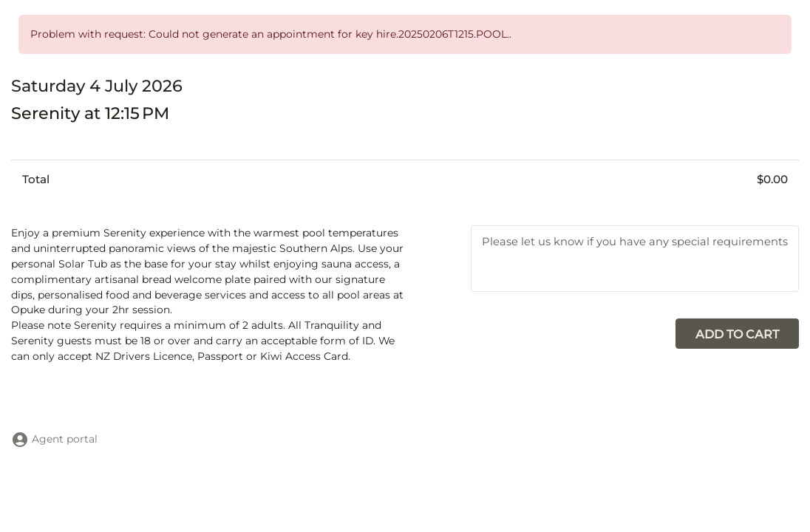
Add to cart (737, 334)
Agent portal (54, 439)
